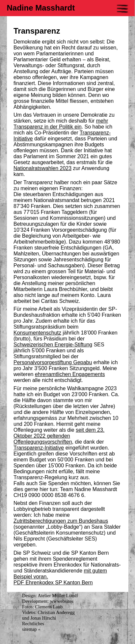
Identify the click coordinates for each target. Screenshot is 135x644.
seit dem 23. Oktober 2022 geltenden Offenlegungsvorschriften (59, 436)
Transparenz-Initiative (39, 448)
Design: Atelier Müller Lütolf (50, 596)
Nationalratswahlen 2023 (42, 168)
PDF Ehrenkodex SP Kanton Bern (53, 583)
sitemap (29, 629)
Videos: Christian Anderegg (48, 612)
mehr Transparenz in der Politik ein (61, 124)
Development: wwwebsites (48, 601)
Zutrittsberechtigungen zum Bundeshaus (61, 521)
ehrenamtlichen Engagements (70, 374)
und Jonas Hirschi (39, 618)
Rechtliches (33, 624)
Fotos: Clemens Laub (42, 607)
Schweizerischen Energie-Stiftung (53, 345)
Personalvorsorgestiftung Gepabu (53, 362)
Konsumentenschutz (37, 333)
